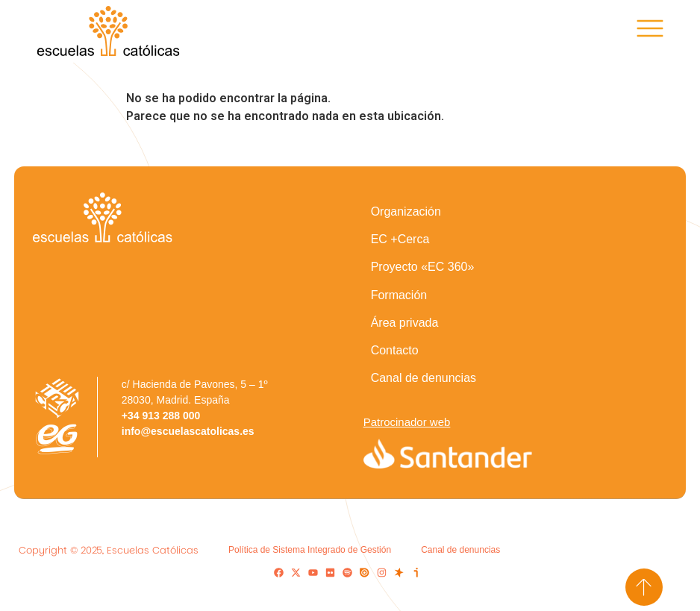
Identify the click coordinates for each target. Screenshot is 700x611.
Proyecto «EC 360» (423, 267)
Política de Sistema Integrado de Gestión (310, 550)
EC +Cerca (400, 239)
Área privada (405, 323)
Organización (406, 211)
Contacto (395, 350)
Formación (399, 295)
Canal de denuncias (424, 378)
